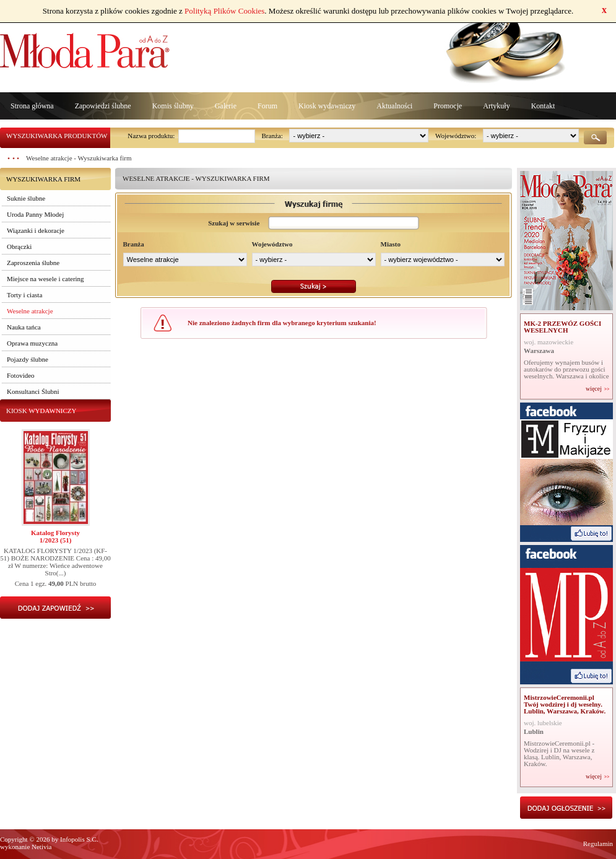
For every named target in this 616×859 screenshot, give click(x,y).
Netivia (41, 847)
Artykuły (496, 106)
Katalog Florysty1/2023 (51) (55, 536)
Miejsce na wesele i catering (46, 279)
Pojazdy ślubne (28, 359)
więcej (594, 389)
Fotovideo (21, 375)
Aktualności (394, 106)
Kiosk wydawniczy (327, 106)
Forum (267, 106)
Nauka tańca (24, 327)
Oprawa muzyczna (32, 343)
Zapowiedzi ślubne (103, 106)
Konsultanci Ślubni (33, 391)
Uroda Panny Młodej (35, 214)
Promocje (448, 106)
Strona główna (32, 106)
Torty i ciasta (24, 295)
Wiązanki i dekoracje (36, 230)
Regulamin (598, 844)
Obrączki (19, 246)
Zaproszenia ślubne (33, 263)
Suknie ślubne (26, 198)
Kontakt (543, 106)
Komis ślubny (173, 106)
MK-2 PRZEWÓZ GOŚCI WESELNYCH (562, 327)
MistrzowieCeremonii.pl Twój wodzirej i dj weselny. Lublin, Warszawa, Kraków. (565, 704)
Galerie (226, 106)
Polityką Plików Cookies (224, 11)
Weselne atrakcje (30, 311)
